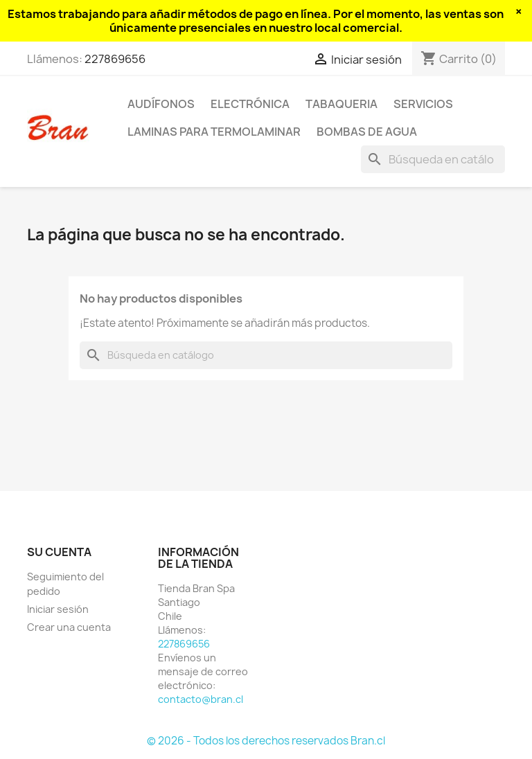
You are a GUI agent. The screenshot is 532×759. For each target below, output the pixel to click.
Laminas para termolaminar (214, 132)
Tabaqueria (342, 104)
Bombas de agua (367, 132)
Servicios (423, 104)
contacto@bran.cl (201, 699)
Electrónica (250, 104)
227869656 (115, 59)
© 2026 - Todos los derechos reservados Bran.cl (266, 741)
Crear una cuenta (69, 627)
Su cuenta (59, 552)
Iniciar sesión (58, 609)
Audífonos (161, 104)
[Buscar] (433, 159)
